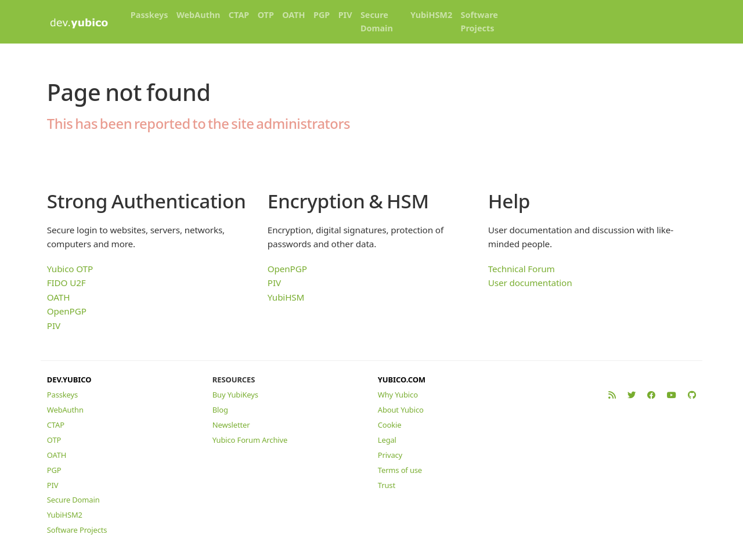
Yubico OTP (70, 269)
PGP (322, 15)
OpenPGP (67, 311)
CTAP (239, 15)
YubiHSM (286, 297)
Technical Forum (522, 269)
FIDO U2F (66, 283)
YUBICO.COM (402, 380)
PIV (345, 15)
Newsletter (231, 425)
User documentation (530, 283)
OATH (293, 15)
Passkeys (149, 15)
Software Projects (479, 21)
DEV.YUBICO (69, 380)
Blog (220, 410)
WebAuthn (199, 15)
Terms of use (400, 470)
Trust (387, 485)
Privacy (390, 455)
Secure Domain (377, 21)
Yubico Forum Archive (250, 440)
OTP (266, 15)
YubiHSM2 (431, 15)
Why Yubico (398, 395)
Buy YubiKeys (235, 395)
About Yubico (401, 410)
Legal (387, 440)
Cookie (390, 425)
